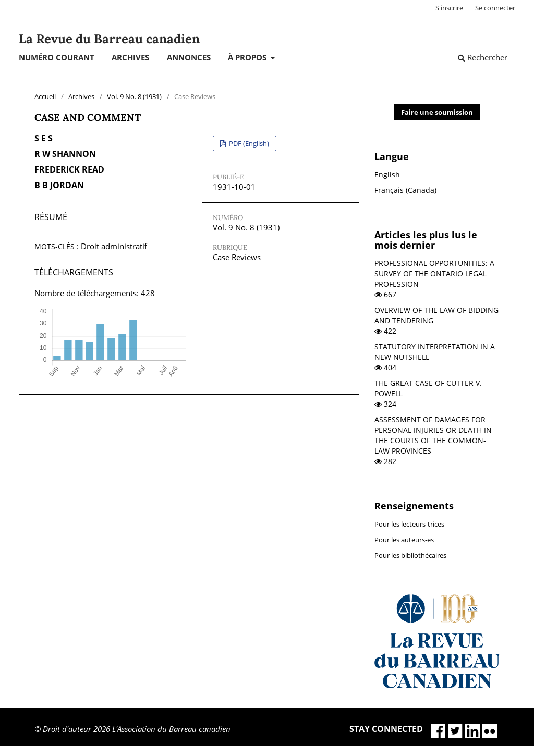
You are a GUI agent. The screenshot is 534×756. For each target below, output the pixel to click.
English (387, 174)
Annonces (189, 57)
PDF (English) (248, 143)
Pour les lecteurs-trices (409, 524)
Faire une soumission (437, 112)
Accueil (45, 96)
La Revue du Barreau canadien (109, 39)
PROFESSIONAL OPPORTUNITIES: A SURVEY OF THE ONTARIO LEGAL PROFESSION (434, 273)
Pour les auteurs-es (404, 540)
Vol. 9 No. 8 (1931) (134, 96)
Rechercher (483, 57)
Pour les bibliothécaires (410, 555)
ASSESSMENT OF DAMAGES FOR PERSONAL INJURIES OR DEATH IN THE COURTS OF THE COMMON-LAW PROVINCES (433, 435)
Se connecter (495, 8)
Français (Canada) (405, 190)
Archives (130, 57)
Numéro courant (57, 57)
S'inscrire (449, 8)
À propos (248, 57)
